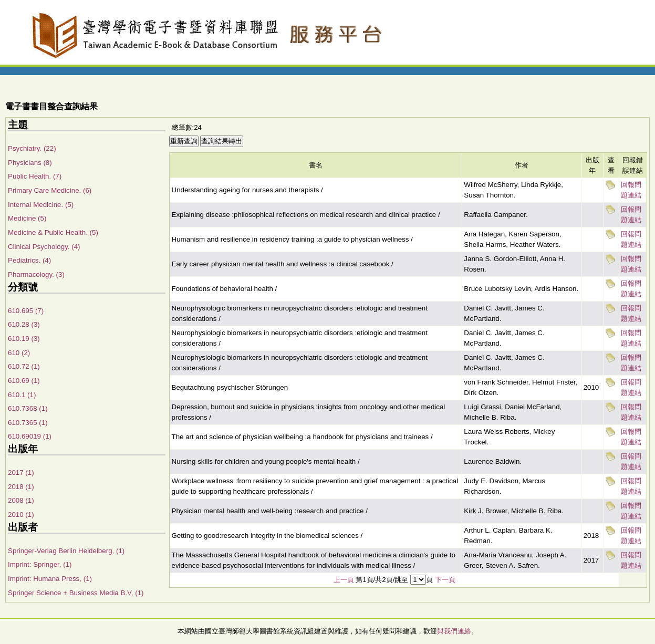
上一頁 (344, 580)
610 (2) (19, 353)
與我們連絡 (454, 631)
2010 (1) (21, 515)
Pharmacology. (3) (36, 274)
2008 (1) (21, 500)
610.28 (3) (24, 324)
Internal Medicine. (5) (41, 205)
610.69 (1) (24, 381)
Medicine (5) (27, 218)
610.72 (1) (24, 366)
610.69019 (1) (30, 436)
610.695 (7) (26, 311)
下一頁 (445, 580)
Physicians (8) (30, 163)
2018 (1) (21, 487)
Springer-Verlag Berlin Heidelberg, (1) (66, 551)
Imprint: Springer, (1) (40, 564)
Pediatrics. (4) (29, 260)
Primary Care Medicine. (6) (50, 190)
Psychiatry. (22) (32, 148)
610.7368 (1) (28, 408)
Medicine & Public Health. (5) (53, 232)
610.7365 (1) (28, 423)
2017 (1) (21, 472)
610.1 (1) (22, 395)
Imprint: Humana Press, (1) (50, 579)
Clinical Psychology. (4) (44, 247)
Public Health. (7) (35, 176)
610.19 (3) (24, 339)
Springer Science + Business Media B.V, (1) (76, 593)
